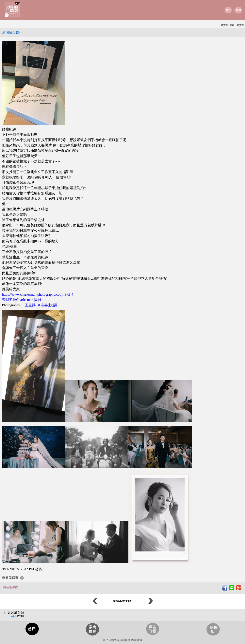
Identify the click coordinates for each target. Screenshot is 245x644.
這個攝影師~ (12, 32)
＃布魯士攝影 (48, 305)
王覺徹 (30, 305)
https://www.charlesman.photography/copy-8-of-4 (38, 294)
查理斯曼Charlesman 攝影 (22, 300)
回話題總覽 (10, 587)
